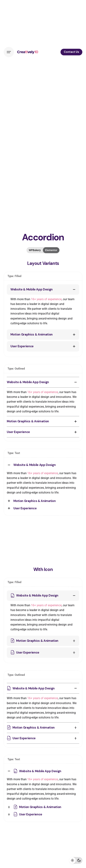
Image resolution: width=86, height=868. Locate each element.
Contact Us (71, 52)
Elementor (51, 250)
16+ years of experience (46, 299)
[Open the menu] (9, 52)
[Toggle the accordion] (74, 290)
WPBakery (35, 250)
